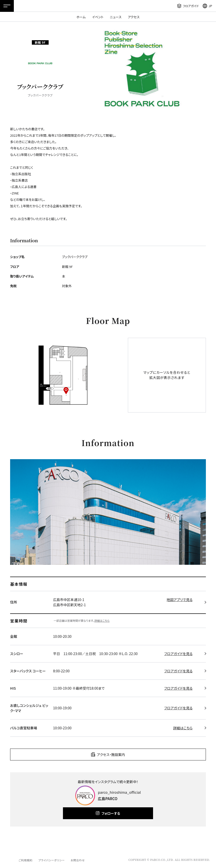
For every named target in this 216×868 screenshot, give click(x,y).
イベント (98, 17)
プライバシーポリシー (51, 860)
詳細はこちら (102, 621)
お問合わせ (78, 860)
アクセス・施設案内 (111, 755)
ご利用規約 (25, 860)
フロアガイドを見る (178, 654)
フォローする (111, 813)
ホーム (81, 17)
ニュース (116, 17)
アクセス (134, 17)
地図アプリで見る (180, 600)
